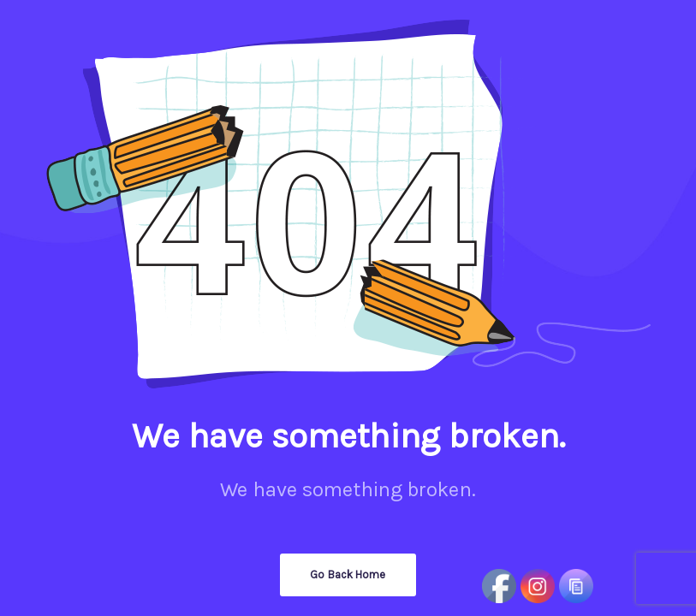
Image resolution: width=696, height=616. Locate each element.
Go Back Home (348, 575)
